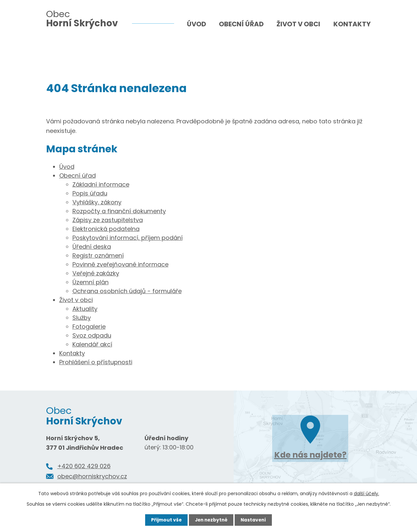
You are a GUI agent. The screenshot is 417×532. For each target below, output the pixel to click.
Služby (82, 318)
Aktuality (85, 309)
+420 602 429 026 (84, 466)
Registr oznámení (98, 255)
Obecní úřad (241, 24)
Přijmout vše (165, 520)
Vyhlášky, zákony (97, 202)
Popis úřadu (90, 193)
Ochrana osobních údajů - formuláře (127, 291)
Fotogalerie (89, 327)
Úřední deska (92, 247)
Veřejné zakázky (96, 273)
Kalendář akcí (92, 344)
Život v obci (298, 24)
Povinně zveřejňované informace (120, 264)
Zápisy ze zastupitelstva (108, 220)
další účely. (366, 494)
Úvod (196, 24)
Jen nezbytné (211, 520)
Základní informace (101, 184)
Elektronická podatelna (106, 229)
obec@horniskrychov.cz (92, 476)
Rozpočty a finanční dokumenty (119, 211)
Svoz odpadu (92, 335)
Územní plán (91, 282)
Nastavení (255, 520)
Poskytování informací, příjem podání (128, 238)
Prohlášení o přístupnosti (96, 362)
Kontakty (352, 24)
